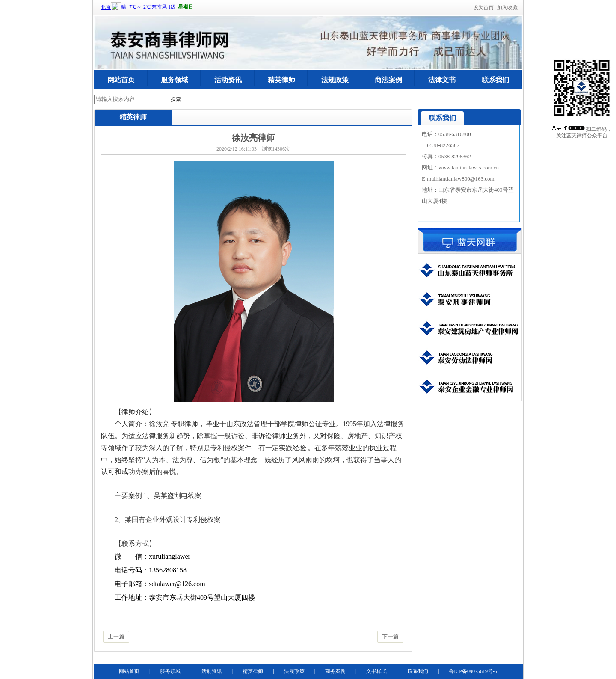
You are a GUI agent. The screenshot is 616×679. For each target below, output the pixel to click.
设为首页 (483, 8)
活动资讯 (228, 80)
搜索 (176, 99)
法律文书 (442, 80)
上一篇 (116, 636)
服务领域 (175, 80)
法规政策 (335, 80)
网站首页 (121, 80)
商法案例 (388, 80)
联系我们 (495, 80)
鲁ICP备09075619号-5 (473, 671)
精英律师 (281, 80)
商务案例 (335, 671)
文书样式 (376, 671)
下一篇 (390, 636)
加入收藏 (507, 8)
